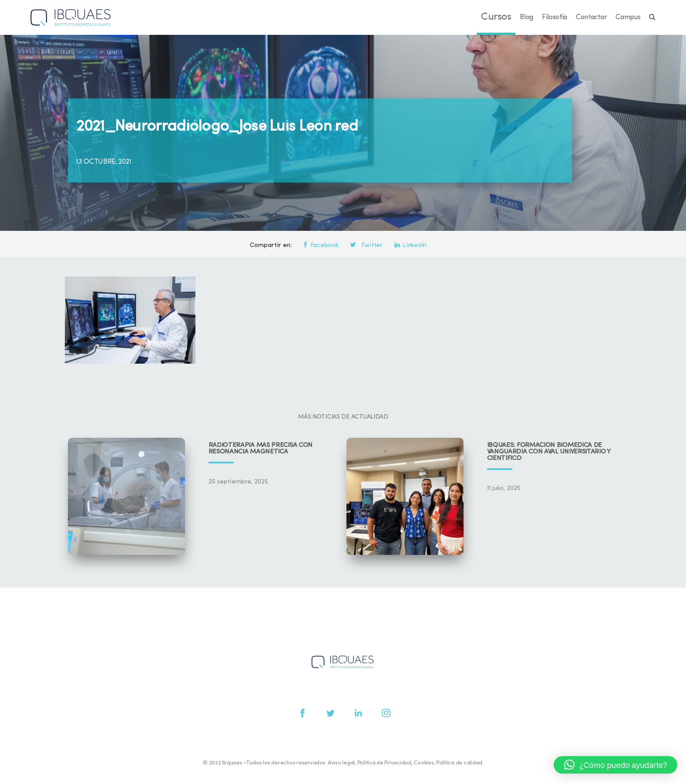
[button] (615, 765)
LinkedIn (410, 245)
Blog (526, 17)
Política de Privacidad (384, 763)
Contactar (591, 17)
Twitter (366, 245)
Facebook (321, 245)
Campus (628, 17)
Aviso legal (341, 763)
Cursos (496, 17)
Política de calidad (459, 763)
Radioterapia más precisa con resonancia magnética (261, 449)
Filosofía (555, 17)
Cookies (424, 763)
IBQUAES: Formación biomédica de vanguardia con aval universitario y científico (549, 452)
